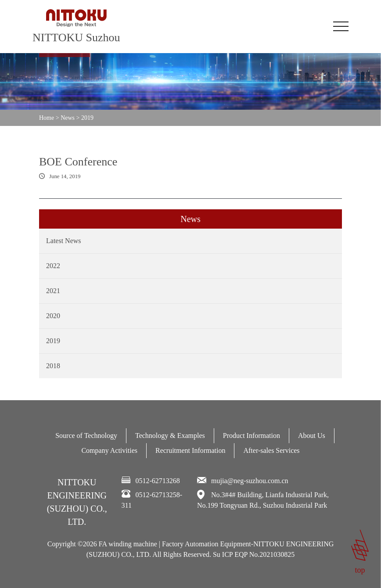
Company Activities (109, 450)
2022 (53, 266)
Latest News (64, 241)
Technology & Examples (170, 436)
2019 (53, 341)
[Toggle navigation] (341, 26)
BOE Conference (78, 162)
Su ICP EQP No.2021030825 (254, 554)
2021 (53, 291)
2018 (53, 366)
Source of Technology (86, 436)
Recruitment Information (190, 450)
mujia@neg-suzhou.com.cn (250, 481)
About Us (312, 436)
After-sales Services (271, 450)
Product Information (252, 436)
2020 (53, 316)
